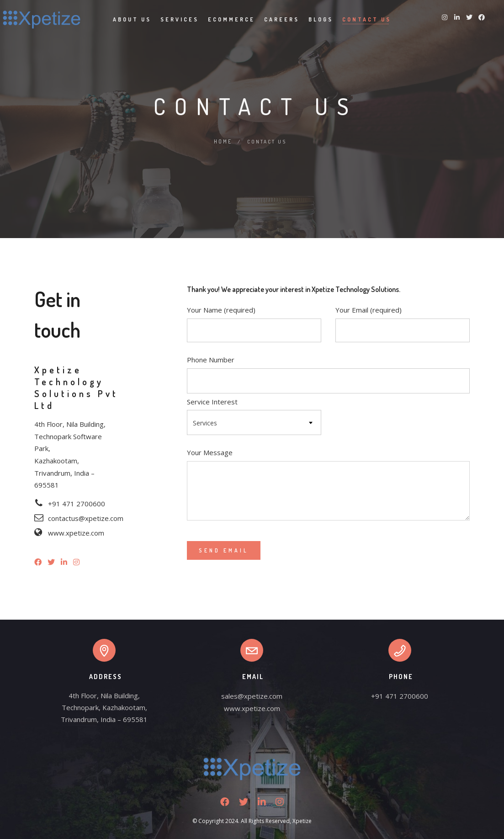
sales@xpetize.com (252, 696)
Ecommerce (231, 19)
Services (180, 19)
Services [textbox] (205, 422)
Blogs (321, 19)
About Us (132, 19)
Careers (282, 19)
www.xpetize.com (252, 708)
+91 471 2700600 (400, 696)
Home (223, 141)
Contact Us (367, 19)
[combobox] (254, 422)
